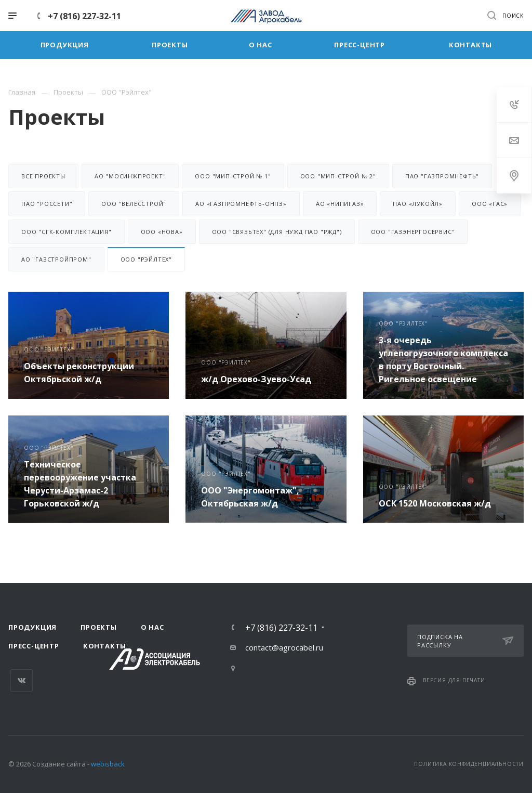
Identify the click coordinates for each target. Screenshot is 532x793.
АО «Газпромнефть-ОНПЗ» (241, 204)
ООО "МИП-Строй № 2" (338, 176)
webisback (108, 764)
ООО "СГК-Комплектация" (66, 232)
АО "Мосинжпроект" (130, 176)
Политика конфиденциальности (469, 764)
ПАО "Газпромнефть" (442, 176)
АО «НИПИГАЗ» (340, 204)
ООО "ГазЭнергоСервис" (413, 232)
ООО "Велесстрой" (134, 204)
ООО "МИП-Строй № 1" (233, 176)
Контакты (105, 646)
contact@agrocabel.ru (284, 647)
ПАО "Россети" (47, 204)
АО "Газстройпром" (56, 259)
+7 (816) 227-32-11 (84, 16)
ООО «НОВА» (162, 232)
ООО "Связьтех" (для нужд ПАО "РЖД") (277, 232)
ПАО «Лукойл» (418, 204)
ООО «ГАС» (490, 204)
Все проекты (43, 176)
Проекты (99, 627)
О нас (152, 627)
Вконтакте (22, 680)
